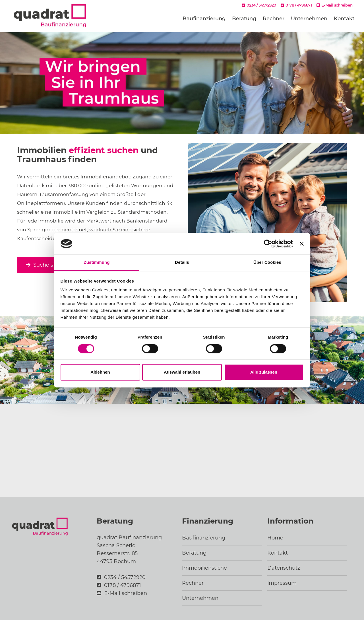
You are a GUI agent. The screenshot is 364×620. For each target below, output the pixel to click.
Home (275, 538)
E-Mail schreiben (335, 5)
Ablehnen (100, 372)
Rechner (274, 18)
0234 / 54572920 (259, 5)
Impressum (282, 583)
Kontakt (344, 18)
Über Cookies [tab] (267, 262)
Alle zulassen (264, 372)
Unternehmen (309, 18)
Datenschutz (284, 568)
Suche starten (47, 265)
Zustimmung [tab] (97, 262)
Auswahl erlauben (182, 372)
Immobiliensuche (204, 568)
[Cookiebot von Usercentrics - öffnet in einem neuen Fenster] (268, 244)
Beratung (244, 18)
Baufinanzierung (204, 18)
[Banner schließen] (302, 244)
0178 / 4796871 (296, 5)
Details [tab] (182, 262)
